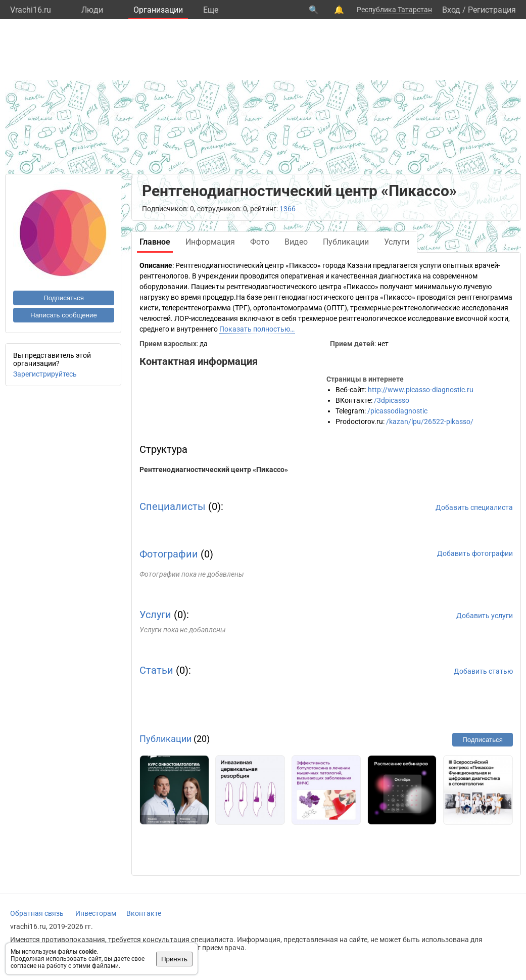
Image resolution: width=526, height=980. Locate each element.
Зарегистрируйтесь (45, 374)
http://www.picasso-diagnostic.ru (421, 390)
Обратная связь (37, 913)
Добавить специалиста (474, 507)
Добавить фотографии (475, 553)
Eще (211, 10)
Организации (158, 10)
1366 (288, 209)
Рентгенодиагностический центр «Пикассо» (214, 470)
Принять (174, 959)
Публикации (165, 739)
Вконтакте (144, 913)
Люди (92, 10)
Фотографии (169, 554)
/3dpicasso (392, 400)
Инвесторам (96, 913)
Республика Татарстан (394, 10)
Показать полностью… (257, 329)
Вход (451, 10)
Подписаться (64, 298)
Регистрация (492, 10)
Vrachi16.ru (31, 10)
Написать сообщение (64, 315)
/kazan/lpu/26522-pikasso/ (430, 422)
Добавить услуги (485, 616)
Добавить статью (483, 671)
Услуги (155, 615)
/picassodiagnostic (397, 411)
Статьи (156, 670)
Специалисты (173, 506)
